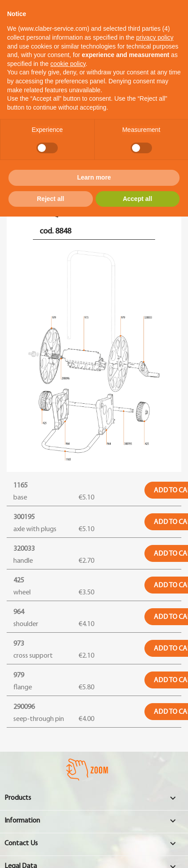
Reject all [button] (50, 199)
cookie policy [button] (68, 64)
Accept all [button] (137, 199)
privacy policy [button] (155, 37)
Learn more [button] (94, 177)
